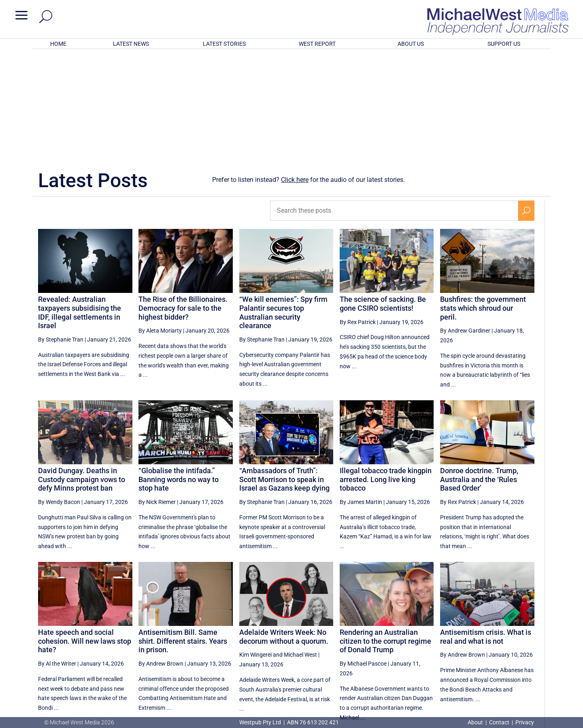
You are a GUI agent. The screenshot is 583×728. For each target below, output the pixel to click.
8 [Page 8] (430, 643)
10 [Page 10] (466, 643)
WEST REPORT (317, 44)
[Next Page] (526, 643)
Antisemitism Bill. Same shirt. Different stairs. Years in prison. (183, 535)
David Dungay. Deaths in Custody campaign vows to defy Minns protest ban (82, 373)
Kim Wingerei (255, 549)
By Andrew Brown (161, 557)
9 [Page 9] (447, 643)
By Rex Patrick (358, 216)
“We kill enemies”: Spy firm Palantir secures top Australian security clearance (283, 206)
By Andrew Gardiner (465, 224)
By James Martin (361, 396)
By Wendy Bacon (59, 396)
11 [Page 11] (487, 643)
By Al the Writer (57, 557)
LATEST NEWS (131, 44)
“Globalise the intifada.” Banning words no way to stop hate (179, 373)
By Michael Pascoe (363, 557)
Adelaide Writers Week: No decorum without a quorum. (284, 531)
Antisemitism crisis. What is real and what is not (486, 531)
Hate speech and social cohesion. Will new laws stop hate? (85, 535)
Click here (295, 74)
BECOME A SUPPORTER (541, 673)
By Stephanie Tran (61, 233)
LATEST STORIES (224, 44)
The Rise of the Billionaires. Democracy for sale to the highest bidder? (183, 202)
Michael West (300, 549)
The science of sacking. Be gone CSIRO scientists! (383, 197)
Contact (499, 722)
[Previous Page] (413, 643)
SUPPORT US (504, 44)
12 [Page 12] (507, 643)
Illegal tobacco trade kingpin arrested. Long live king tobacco (386, 373)
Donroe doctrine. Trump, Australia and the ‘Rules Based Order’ (479, 373)
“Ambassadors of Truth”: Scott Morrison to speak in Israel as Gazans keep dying (284, 373)
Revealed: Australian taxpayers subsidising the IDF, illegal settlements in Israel (80, 206)
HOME (58, 44)
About (476, 722)
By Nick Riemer (157, 396)
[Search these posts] (394, 105)
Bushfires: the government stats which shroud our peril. (483, 202)
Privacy (525, 722)
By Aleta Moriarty (160, 224)
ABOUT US (411, 44)
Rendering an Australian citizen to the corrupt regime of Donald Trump (385, 535)
